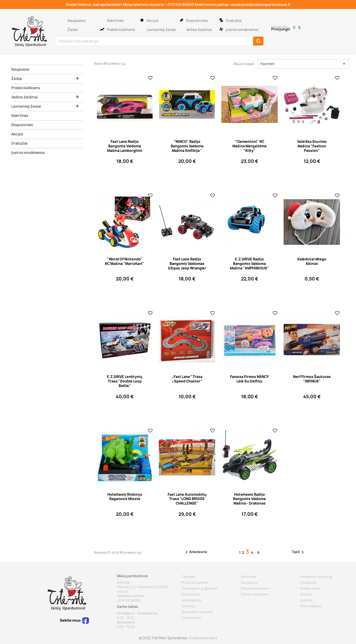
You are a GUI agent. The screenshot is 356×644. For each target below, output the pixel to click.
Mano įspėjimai (311, 606)
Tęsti (299, 552)
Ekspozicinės (181, 19)
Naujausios (63, 19)
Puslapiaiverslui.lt (203, 638)
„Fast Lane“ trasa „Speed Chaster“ (187, 379)
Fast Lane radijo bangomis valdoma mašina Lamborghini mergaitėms (125, 148)
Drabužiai (221, 19)
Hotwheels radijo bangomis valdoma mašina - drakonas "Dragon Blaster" (249, 501)
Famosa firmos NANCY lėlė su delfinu (250, 379)
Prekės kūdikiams (102, 28)
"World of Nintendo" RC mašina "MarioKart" (125, 261)
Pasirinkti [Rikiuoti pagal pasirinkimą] (304, 64)
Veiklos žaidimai (181, 28)
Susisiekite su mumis (197, 612)
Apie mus (188, 606)
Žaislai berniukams (255, 588)
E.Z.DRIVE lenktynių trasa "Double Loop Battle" (125, 381)
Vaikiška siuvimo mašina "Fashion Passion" (312, 146)
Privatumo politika (195, 583)
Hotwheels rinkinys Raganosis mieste (125, 497)
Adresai (306, 594)
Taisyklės (188, 577)
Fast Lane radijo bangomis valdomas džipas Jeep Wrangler (187, 264)
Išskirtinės (102, 19)
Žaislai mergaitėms (255, 594)
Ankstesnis (195, 552)
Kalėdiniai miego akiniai (312, 261)
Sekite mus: (74, 620)
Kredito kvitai (310, 588)
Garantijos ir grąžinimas (199, 588)
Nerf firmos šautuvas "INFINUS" (312, 379)
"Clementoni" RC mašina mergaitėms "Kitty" (250, 146)
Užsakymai (308, 583)
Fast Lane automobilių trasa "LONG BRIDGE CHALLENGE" (187, 499)
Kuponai (306, 600)
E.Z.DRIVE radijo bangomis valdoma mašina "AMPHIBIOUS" (249, 264)
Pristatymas (191, 594)
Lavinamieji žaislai (142, 28)
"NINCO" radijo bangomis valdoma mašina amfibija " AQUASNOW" (187, 148)
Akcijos (142, 19)
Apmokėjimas (191, 600)
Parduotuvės (191, 618)
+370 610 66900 (180, 5)
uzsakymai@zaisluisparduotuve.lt (260, 5)
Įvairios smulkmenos (221, 28)
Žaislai (63, 28)
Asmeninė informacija (316, 577)
